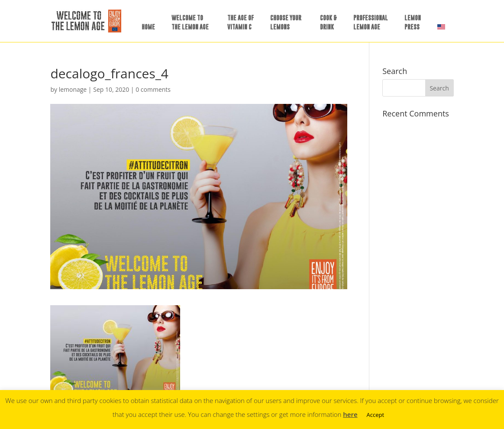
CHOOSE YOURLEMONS (286, 22)
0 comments (153, 89)
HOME (148, 27)
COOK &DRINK (328, 22)
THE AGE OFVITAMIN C (241, 22)
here (350, 414)
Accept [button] (376, 415)
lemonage (73, 89)
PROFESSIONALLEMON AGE (371, 22)
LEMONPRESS (413, 22)
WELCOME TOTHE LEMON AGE (190, 22)
